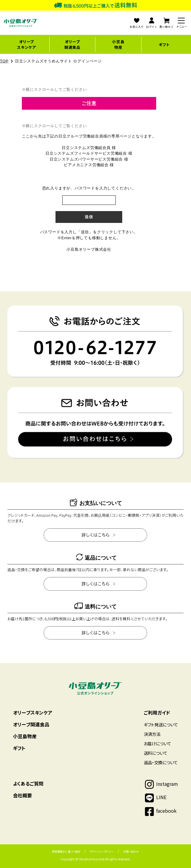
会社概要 (22, 795)
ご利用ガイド (157, 712)
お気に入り (137, 23)
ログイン (151, 23)
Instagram (167, 784)
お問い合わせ (131, 852)
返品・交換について (161, 762)
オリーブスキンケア (27, 44)
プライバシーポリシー (102, 852)
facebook (166, 811)
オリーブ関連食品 (72, 44)
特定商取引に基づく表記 (66, 852)
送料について (156, 753)
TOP (4, 61)
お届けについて (157, 743)
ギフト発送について (161, 724)
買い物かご (166, 23)
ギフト (164, 44)
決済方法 (152, 734)
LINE (161, 797)
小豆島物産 (118, 44)
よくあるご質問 (28, 783)
